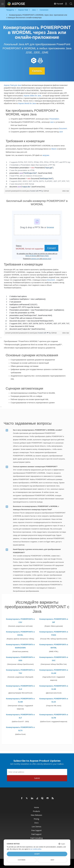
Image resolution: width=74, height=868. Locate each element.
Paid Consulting (36, 838)
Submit (37, 778)
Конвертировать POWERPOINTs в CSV (20, 621)
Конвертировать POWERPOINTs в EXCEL (20, 633)
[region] (37, 174)
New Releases (36, 815)
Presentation (54, 119)
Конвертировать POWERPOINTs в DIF (54, 621)
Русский (58, 4)
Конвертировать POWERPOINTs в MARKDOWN (20, 646)
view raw (66, 191)
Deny (52, 860)
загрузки (46, 155)
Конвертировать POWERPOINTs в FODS (54, 633)
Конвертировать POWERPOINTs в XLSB (54, 687)
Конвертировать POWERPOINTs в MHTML (54, 646)
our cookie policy (36, 849)
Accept (37, 854)
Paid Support (36, 834)
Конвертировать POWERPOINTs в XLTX (20, 729)
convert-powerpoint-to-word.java (18, 191)
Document (63, 128)
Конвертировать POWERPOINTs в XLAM (54, 671)
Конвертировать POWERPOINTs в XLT (20, 716)
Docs (36, 823)
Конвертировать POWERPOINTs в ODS (20, 659)
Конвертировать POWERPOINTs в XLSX (54, 700)
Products (36, 811)
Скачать (37, 71)
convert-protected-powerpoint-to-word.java (22, 333)
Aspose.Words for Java (27, 103)
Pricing (36, 819)
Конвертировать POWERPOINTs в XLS (20, 687)
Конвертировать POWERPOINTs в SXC (54, 659)
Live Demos (36, 826)
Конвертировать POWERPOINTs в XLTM (54, 716)
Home (36, 807)
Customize (22, 860)
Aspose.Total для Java (13, 85)
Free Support (36, 830)
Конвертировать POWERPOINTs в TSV (20, 671)
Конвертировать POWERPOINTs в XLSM (20, 700)
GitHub (46, 191)
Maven (54, 149)
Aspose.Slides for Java (32, 95)
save (52, 122)
